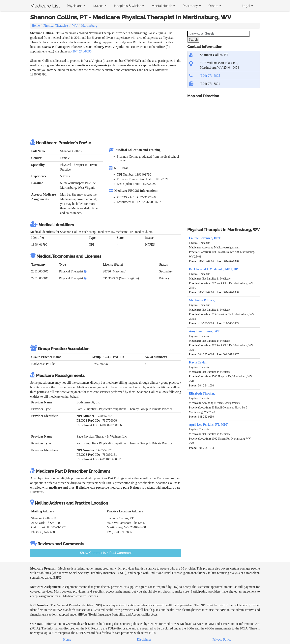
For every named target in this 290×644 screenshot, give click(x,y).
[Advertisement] (104, 107)
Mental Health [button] (163, 6)
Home (36, 26)
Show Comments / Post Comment (106, 553)
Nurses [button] (100, 6)
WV (75, 26)
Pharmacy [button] (192, 6)
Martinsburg (89, 26)
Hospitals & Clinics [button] (129, 6)
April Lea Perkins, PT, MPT (208, 425)
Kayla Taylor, (198, 362)
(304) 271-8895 (81, 51)
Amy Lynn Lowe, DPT (204, 331)
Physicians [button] (76, 6)
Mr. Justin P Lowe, (202, 300)
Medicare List (45, 5)
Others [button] (215, 6)
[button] (85, 271)
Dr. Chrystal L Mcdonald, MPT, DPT (214, 269)
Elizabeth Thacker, (202, 393)
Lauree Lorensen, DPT (205, 238)
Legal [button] (247, 6)
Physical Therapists (56, 26)
